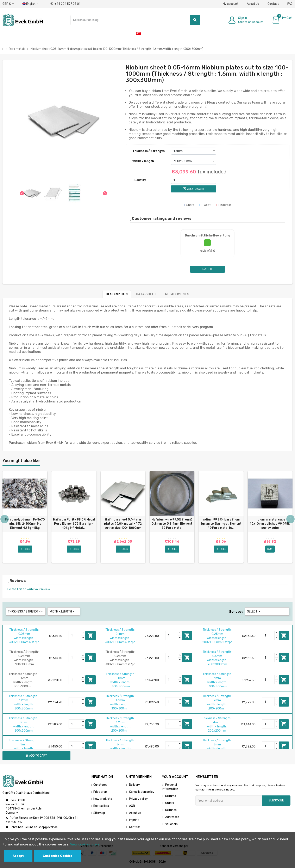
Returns (170, 796)
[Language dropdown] (31, 4)
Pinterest (224, 205)
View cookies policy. (85, 844)
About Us (253, 4)
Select (254, 612)
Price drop (100, 792)
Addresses (172, 817)
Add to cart (90, 635)
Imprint (134, 820)
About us (135, 813)
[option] (25, 517)
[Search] (135, 20)
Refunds (171, 810)
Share (189, 205)
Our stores (100, 785)
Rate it (208, 269)
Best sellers (101, 806)
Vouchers (171, 824)
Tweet (205, 205)
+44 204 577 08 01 (65, 4)
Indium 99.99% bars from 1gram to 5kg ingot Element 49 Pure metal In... (221, 524)
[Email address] (229, 801)
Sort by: (236, 612)
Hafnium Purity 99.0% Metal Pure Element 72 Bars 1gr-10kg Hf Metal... (74, 524)
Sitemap (99, 813)
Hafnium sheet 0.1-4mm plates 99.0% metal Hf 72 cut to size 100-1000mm (123, 524)
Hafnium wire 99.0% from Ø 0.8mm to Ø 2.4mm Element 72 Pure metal (172, 524)
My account (231, 4)
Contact (273, 4)
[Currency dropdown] (8, 4)
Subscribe (276, 801)
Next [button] (290, 519)
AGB (132, 806)
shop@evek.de (48, 827)
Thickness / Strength (149, 151)
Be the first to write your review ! (29, 589)
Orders (169, 803)
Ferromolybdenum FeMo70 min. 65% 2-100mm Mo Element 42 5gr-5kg (25, 524)
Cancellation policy (142, 792)
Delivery (134, 785)
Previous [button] (5, 519)
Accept (18, 856)
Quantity (139, 180)
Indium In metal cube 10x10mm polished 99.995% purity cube (270, 524)
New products (103, 799)
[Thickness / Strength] (194, 151)
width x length (143, 161)
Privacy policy (138, 799)
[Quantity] (194, 180)
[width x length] (194, 161)
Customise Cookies (58, 856)
